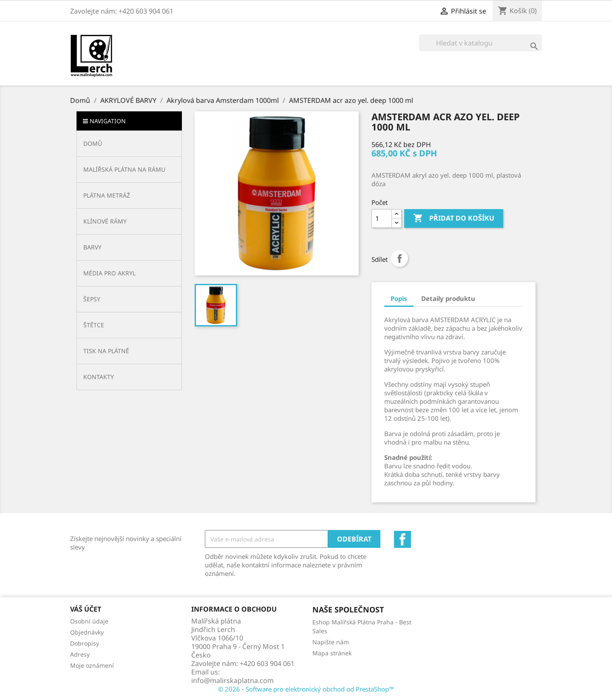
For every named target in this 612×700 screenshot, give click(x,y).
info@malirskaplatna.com (232, 680)
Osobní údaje (89, 621)
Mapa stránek (332, 653)
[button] (129, 169)
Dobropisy (85, 643)
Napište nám (331, 642)
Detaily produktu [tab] (448, 298)
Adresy (80, 654)
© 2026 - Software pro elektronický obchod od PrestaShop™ (306, 689)
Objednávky (87, 632)
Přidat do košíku (454, 218)
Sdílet (399, 258)
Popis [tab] (399, 298)
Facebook (402, 539)
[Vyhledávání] (480, 43)
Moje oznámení (92, 665)
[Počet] (382, 218)
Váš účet (86, 609)
